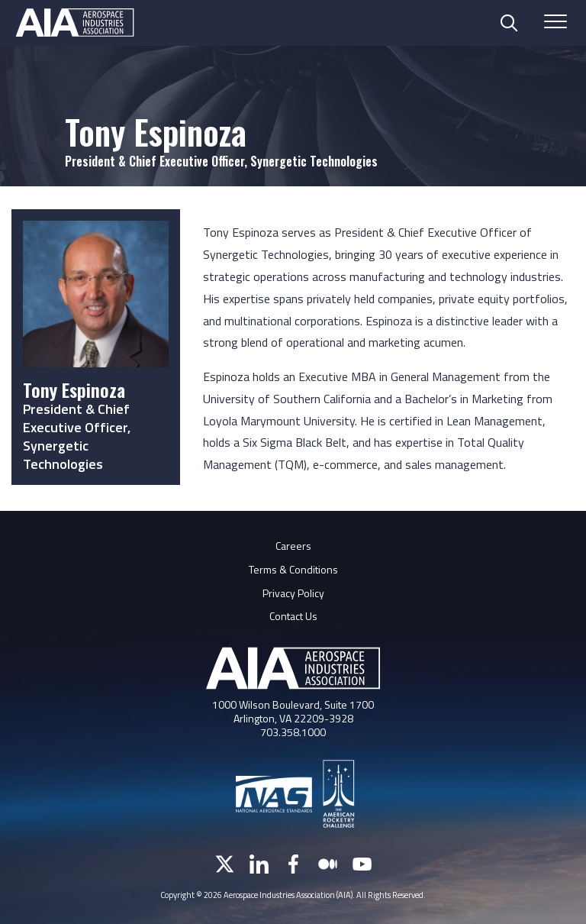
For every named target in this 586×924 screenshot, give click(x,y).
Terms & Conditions (293, 569)
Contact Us (293, 616)
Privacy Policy (293, 593)
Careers (293, 546)
